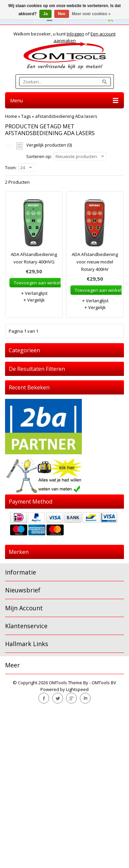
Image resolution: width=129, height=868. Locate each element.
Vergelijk (34, 300)
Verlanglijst (34, 293)
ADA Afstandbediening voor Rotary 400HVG (34, 258)
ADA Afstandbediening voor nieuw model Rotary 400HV (95, 262)
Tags (26, 116)
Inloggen (75, 34)
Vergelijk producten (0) (49, 145)
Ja (45, 14)
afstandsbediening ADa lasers (66, 116)
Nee (62, 14)
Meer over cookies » (91, 14)
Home (11, 116)
